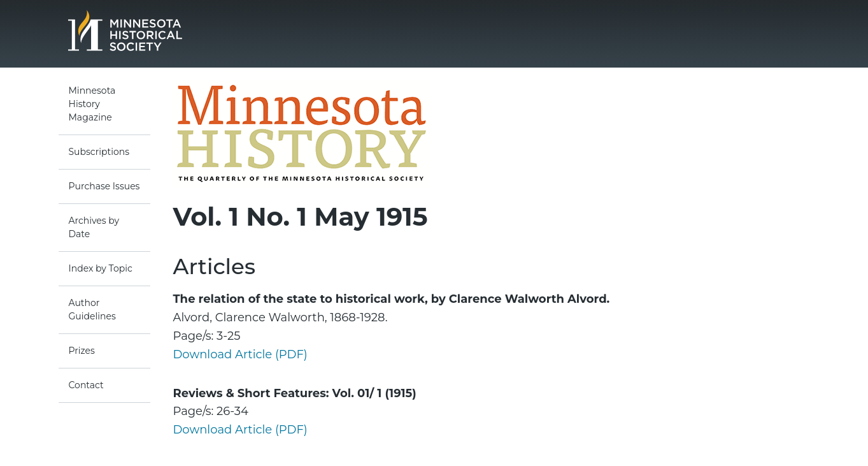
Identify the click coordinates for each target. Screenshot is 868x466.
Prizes (82, 351)
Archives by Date (94, 227)
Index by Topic (101, 268)
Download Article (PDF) (240, 354)
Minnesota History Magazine (92, 104)
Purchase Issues (104, 186)
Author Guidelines (92, 309)
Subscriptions (99, 152)
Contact (86, 385)
